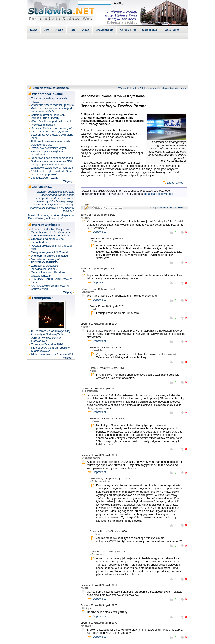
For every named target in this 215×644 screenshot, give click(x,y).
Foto (73, 30)
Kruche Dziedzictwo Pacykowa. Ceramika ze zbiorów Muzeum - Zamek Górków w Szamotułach (51, 232)
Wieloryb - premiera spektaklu (49, 256)
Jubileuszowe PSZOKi (45, 178)
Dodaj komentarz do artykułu (166, 207)
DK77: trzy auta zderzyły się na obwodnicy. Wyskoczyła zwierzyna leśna (52, 135)
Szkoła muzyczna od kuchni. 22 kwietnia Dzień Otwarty (51, 116)
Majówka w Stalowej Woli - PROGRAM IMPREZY (48, 261)
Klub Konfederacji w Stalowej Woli (52, 354)
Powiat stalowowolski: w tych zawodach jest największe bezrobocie (49, 151)
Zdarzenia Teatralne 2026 (47, 344)
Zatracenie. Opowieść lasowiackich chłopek (45, 267)
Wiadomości (61, 88)
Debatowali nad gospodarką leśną (52, 158)
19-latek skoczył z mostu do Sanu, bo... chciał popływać (52, 173)
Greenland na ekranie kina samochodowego (47, 241)
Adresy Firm (128, 30)
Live (46, 30)
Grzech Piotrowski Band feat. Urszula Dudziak (49, 274)
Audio (59, 30)
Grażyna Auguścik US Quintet (49, 252)
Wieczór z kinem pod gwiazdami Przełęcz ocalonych (51, 123)
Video (86, 30)
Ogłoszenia (150, 30)
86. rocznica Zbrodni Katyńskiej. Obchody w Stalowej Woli (51, 333)
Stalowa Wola (42, 88)
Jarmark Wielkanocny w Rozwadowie (46, 339)
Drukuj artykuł (175, 183)
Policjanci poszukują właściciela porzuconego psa (51, 143)
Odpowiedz (99, 232)
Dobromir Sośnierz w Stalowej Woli (53, 128)
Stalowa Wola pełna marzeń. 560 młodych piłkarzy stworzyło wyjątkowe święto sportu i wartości (52, 164)
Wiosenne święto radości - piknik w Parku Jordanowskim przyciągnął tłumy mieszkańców (53, 108)
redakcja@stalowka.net (159, 194)
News (34, 30)
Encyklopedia (105, 30)
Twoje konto (171, 30)
